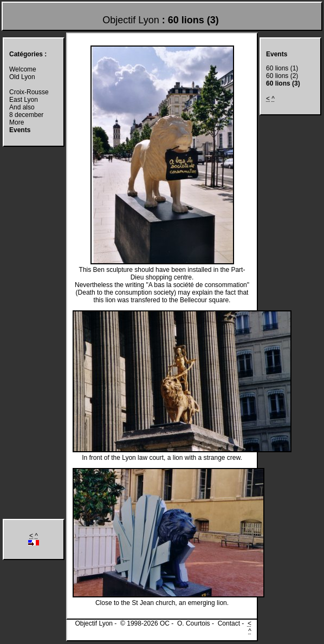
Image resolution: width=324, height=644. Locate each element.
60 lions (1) (282, 68)
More (17, 122)
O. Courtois (194, 623)
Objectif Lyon (131, 20)
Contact (229, 623)
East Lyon (24, 100)
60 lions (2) (282, 76)
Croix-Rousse (29, 92)
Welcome (23, 69)
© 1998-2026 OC (145, 623)
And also (22, 107)
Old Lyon (22, 77)
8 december (26, 115)
